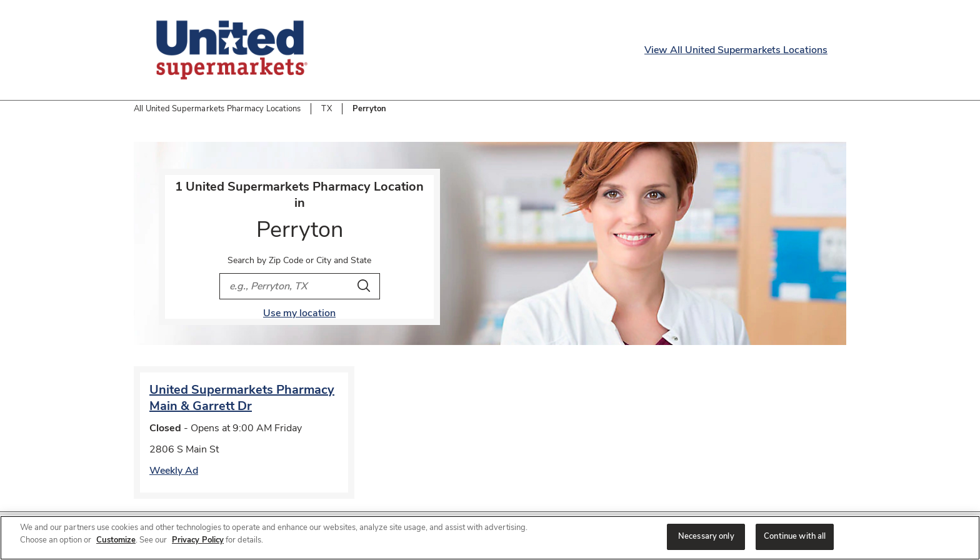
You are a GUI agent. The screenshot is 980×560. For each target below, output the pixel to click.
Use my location (299, 313)
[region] (490, 538)
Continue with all (795, 536)
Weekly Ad (174, 471)
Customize (116, 540)
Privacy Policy (198, 540)
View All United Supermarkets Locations (736, 50)
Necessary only (706, 536)
